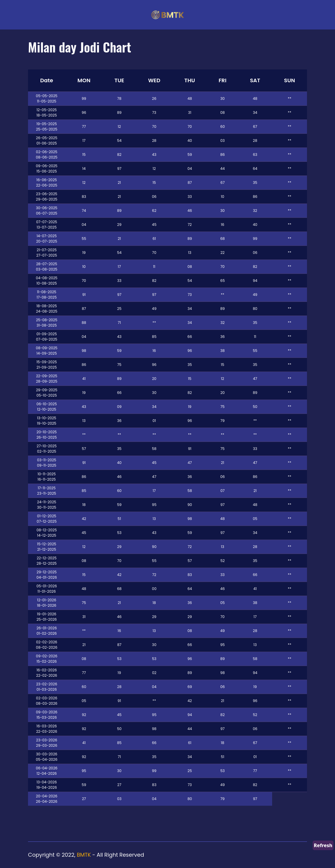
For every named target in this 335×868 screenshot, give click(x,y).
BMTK (84, 855)
